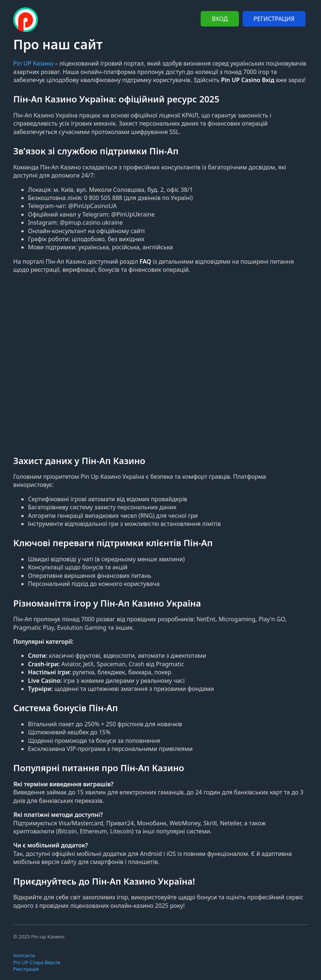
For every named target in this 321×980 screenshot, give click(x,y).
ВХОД (220, 19)
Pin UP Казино (33, 63)
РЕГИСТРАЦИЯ (274, 19)
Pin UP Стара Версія (37, 962)
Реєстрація (26, 969)
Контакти (24, 955)
